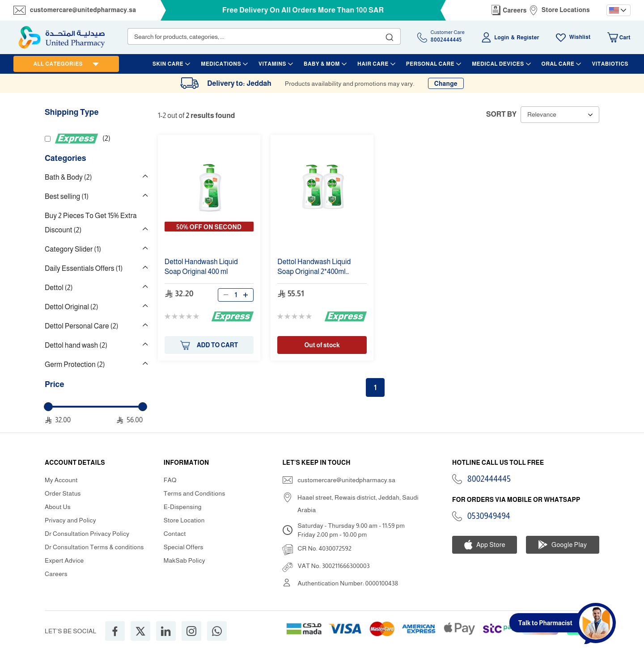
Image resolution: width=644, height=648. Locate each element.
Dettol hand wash (76, 345)
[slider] (48, 407)
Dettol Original (72, 307)
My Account (61, 480)
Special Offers (184, 547)
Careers (515, 10)
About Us (58, 507)
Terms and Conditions (195, 493)
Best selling (67, 196)
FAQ (170, 480)
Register (528, 38)
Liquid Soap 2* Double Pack (314, 267)
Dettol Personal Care (81, 326)
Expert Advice (64, 560)
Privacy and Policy (70, 520)
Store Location (184, 520)
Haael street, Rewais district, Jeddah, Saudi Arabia (358, 504)
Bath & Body (68, 177)
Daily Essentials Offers (84, 268)
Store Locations (566, 10)
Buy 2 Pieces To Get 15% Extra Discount (91, 223)
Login (502, 38)
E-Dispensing (183, 507)
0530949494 (489, 516)
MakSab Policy (184, 560)
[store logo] (62, 37)
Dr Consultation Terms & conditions (94, 547)
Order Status (63, 493)
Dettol (59, 288)
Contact (175, 534)
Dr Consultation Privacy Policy (87, 534)
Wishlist (580, 37)
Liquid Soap (201, 267)
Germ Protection (75, 364)
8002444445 (489, 479)
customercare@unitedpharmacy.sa (83, 10)
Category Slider (73, 249)
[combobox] (264, 36)
